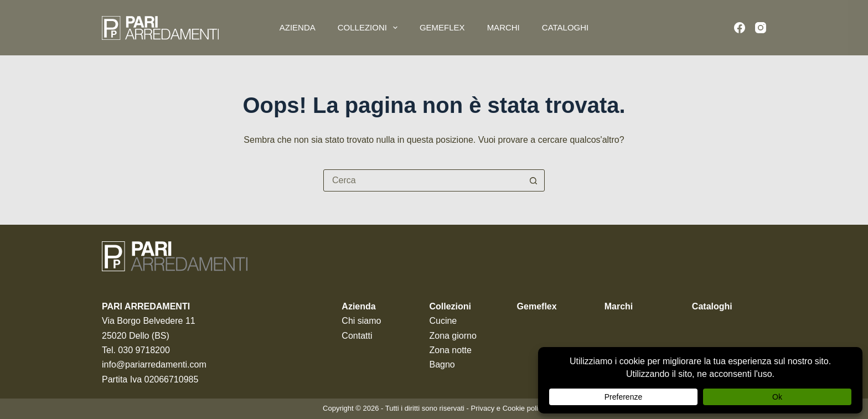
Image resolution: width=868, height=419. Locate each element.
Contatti (357, 336)
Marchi (503, 27)
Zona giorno (453, 336)
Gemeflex (442, 27)
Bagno (442, 364)
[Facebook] (740, 28)
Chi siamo (361, 321)
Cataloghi (565, 27)
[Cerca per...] (423, 180)
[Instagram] (761, 28)
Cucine (443, 321)
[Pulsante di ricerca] (533, 180)
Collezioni (370, 28)
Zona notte (450, 350)
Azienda (298, 27)
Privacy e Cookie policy (508, 408)
